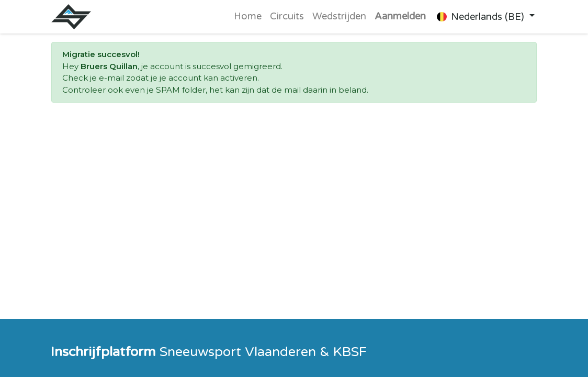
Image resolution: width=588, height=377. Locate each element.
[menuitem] (248, 17)
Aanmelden (400, 16)
